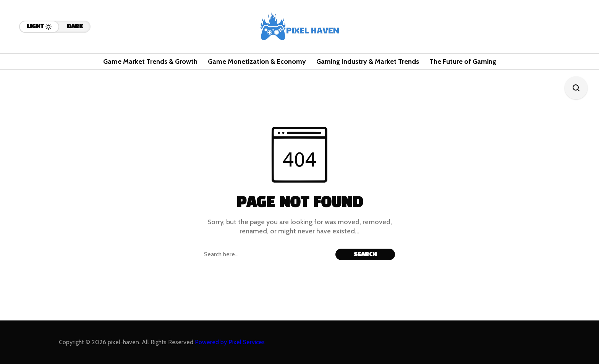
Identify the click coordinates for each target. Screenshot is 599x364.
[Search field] (268, 254)
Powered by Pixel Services (230, 342)
